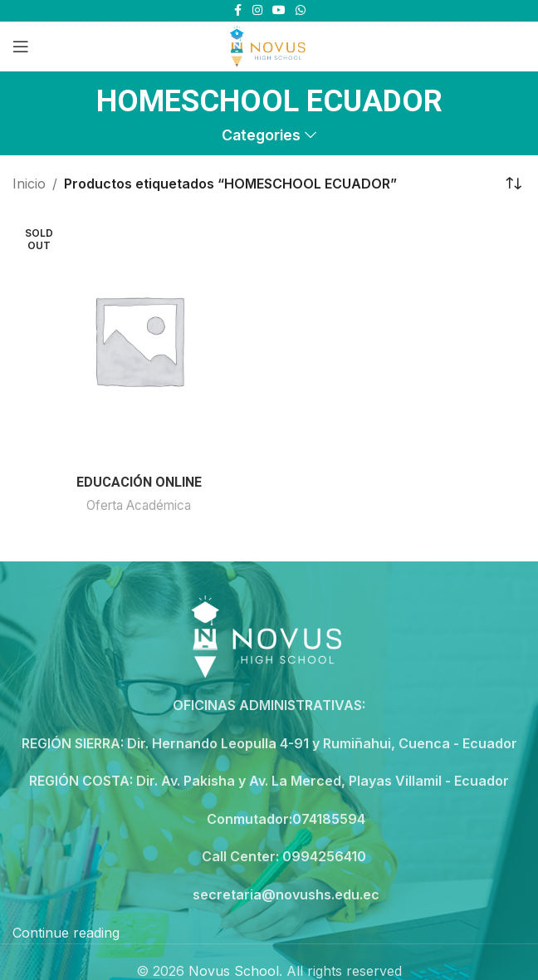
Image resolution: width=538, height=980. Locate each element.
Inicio (29, 184)
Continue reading (66, 933)
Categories (261, 135)
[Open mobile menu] (21, 47)
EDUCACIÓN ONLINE (139, 482)
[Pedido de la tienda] (513, 184)
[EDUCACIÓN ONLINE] (139, 340)
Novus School (234, 971)
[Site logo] (269, 45)
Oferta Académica (139, 505)
